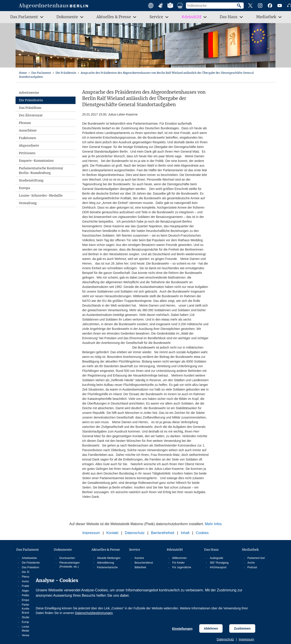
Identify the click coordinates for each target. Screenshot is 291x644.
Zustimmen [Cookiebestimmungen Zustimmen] (242, 628)
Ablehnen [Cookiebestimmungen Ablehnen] (211, 628)
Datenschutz (225, 639)
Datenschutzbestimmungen (94, 613)
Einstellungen (182, 629)
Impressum (246, 639)
